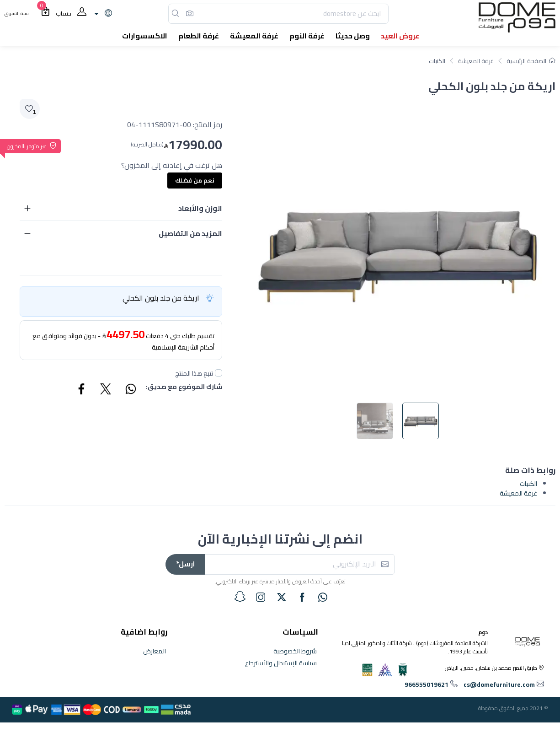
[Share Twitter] (106, 390)
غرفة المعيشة (476, 61)
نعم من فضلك (195, 180)
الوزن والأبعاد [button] (200, 208)
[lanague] (102, 14)
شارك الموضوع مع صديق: (184, 387)
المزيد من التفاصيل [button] (190, 233)
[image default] (421, 421)
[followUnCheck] (219, 373)
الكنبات (437, 61)
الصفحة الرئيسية (531, 61)
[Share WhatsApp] (130, 390)
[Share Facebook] (82, 390)
